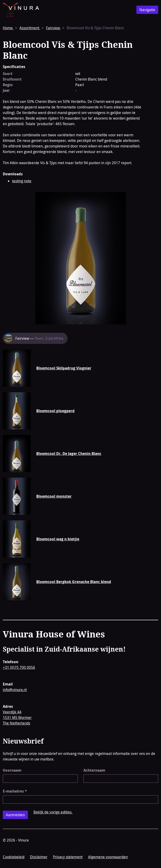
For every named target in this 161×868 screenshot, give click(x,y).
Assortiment (30, 28)
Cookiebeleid (14, 857)
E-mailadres (15, 791)
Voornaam (12, 770)
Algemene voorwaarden (108, 857)
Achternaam (94, 770)
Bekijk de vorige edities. (53, 812)
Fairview (53, 28)
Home (8, 28)
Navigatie (147, 10)
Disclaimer (39, 857)
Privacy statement (68, 857)
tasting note (22, 181)
